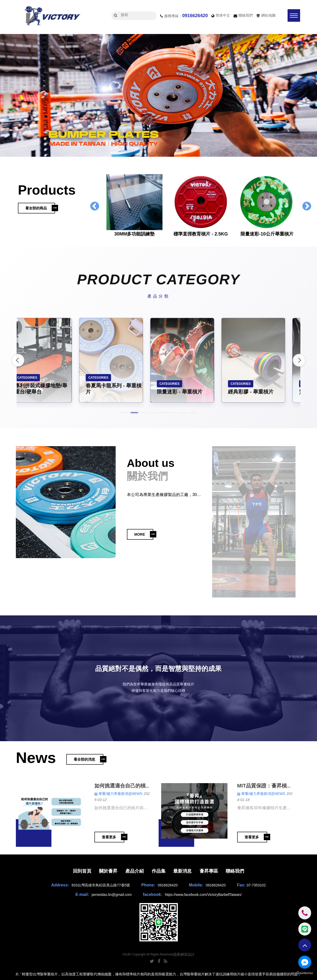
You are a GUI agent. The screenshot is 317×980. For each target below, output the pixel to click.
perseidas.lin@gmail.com (112, 895)
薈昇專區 (209, 871)
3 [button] (313, 152)
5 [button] (163, 413)
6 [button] (173, 413)
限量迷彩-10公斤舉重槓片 (267, 234)
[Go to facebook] (305, 962)
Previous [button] (95, 207)
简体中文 (223, 15)
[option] (158, 97)
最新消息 (182, 871)
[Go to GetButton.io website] (305, 973)
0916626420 (195, 16)
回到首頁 (82, 871)
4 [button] (154, 413)
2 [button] (305, 152)
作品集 (159, 871)
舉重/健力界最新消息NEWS (121, 794)
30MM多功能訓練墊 (134, 234)
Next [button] (307, 207)
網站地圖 (268, 15)
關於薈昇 (108, 871)
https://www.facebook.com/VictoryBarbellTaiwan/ (203, 895)
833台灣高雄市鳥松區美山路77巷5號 (101, 885)
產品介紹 (135, 871)
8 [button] (193, 413)
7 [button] (183, 413)
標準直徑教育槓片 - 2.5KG (201, 234)
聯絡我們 (246, 15)
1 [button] (298, 152)
